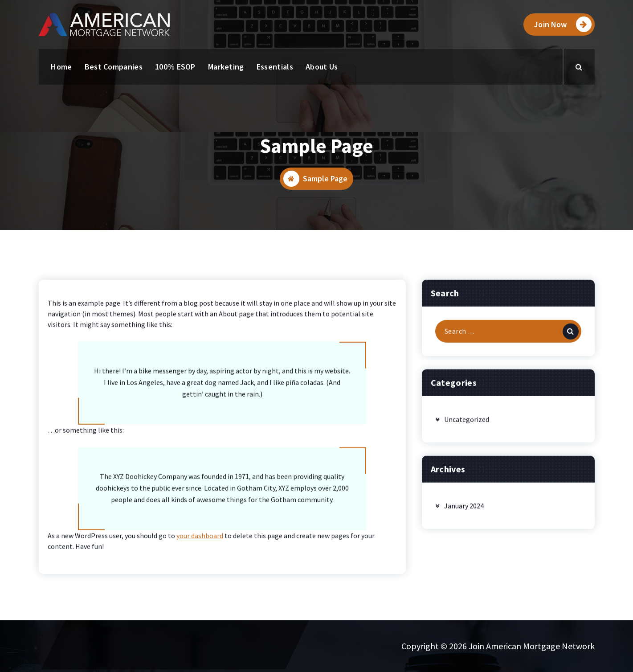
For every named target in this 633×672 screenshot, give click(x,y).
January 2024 (464, 532)
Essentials (275, 67)
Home (61, 67)
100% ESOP (175, 67)
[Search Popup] (579, 67)
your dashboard (200, 561)
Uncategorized (467, 445)
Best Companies (114, 67)
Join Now (563, 24)
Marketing (226, 67)
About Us (322, 67)
